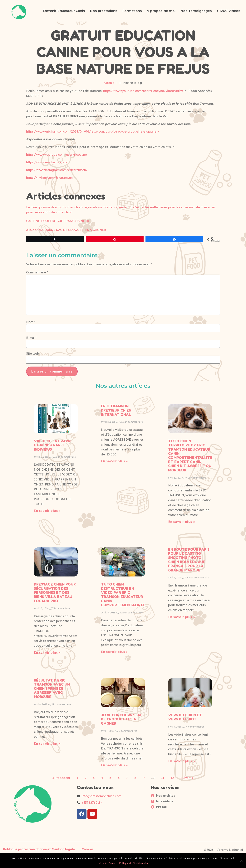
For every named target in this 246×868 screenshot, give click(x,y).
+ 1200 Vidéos (228, 11)
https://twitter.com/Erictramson (49, 178)
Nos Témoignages (196, 11)
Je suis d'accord (108, 863)
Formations (132, 11)
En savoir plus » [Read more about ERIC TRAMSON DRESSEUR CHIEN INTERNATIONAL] (114, 624)
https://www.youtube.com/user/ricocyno (57, 155)
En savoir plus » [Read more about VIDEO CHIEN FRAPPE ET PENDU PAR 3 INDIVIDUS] (47, 674)
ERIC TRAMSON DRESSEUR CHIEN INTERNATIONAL (116, 573)
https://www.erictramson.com (48, 162)
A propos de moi (161, 11)
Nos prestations (104, 11)
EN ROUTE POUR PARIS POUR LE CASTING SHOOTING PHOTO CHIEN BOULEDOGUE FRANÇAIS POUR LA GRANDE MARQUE (189, 723)
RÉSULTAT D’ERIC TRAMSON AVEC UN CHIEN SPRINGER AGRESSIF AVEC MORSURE (52, 851)
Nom (31, 376)
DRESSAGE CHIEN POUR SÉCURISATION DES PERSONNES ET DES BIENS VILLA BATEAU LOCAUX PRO (55, 755)
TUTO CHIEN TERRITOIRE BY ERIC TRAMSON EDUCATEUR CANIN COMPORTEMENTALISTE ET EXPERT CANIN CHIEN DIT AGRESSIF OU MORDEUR (190, 618)
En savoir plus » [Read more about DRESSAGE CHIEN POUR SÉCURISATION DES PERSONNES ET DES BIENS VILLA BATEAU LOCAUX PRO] (47, 815)
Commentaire (37, 327)
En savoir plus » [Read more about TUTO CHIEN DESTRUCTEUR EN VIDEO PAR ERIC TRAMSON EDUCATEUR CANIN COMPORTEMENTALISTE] (114, 815)
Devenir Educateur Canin (64, 11)
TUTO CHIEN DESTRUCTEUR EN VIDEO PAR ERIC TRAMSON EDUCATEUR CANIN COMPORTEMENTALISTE (123, 757)
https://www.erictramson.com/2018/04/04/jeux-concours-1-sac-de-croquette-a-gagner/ (93, 131)
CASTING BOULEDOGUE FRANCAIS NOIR (58, 221)
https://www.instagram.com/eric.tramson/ (57, 170)
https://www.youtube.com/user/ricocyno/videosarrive (143, 91)
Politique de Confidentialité (134, 863)
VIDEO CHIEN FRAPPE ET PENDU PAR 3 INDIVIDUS (53, 608)
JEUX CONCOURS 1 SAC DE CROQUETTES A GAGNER (66, 230)
